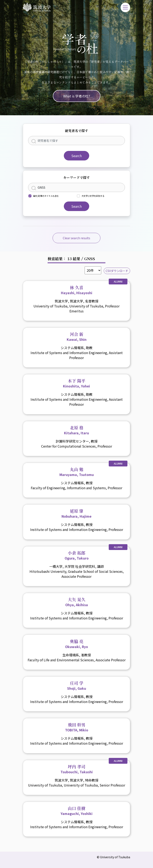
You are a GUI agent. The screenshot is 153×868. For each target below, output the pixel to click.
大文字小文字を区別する (93, 196)
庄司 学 (77, 685)
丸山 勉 (77, 472)
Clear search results (76, 238)
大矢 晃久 (77, 602)
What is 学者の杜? (77, 96)
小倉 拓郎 (77, 555)
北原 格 (76, 430)
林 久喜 (77, 290)
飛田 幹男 (77, 727)
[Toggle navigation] (125, 7)
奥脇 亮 (76, 644)
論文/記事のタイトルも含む (46, 196)
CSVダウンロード (117, 271)
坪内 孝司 (77, 769)
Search (76, 156)
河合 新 (77, 336)
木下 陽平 (76, 383)
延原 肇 (76, 513)
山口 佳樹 (77, 811)
